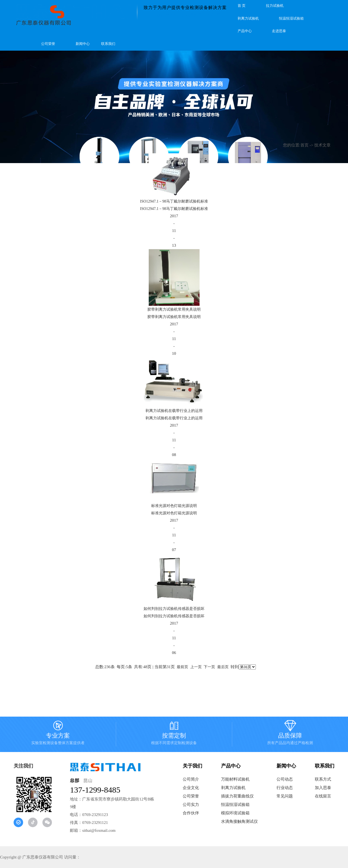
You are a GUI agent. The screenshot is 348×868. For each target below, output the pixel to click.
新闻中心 (83, 44)
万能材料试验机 (235, 779)
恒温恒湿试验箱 (291, 19)
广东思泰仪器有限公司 (74, 15)
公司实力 (191, 805)
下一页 (209, 667)
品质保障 (290, 734)
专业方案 (58, 734)
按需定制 (174, 734)
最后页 (223, 667)
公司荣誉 (48, 44)
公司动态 (285, 779)
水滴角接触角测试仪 (239, 821)
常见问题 (285, 796)
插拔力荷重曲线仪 (237, 796)
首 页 (242, 6)
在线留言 (323, 796)
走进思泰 (279, 31)
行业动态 (285, 788)
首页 (304, 145)
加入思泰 (323, 788)
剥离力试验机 (248, 19)
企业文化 (191, 788)
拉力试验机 (275, 6)
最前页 (182, 667)
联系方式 (323, 779)
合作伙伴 (191, 813)
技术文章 (322, 145)
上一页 (196, 667)
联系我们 (108, 44)
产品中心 (245, 31)
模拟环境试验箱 (235, 813)
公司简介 (191, 779)
